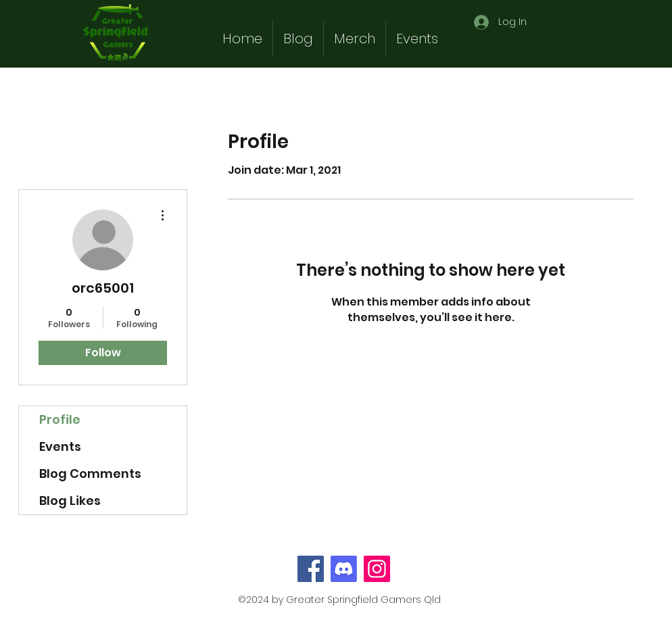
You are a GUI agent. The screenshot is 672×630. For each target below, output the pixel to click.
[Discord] (344, 569)
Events (60, 446)
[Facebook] (311, 569)
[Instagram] (377, 569)
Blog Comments (90, 474)
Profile (60, 419)
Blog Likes (70, 501)
